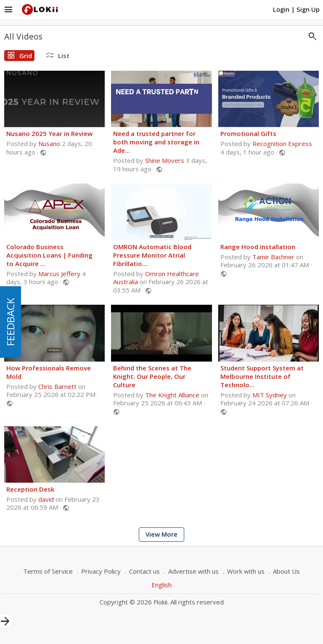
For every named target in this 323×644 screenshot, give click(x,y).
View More (161, 534)
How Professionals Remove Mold (49, 372)
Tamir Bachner (273, 257)
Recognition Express (282, 144)
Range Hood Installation (258, 247)
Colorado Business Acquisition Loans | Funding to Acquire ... (49, 255)
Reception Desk (30, 489)
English (161, 585)
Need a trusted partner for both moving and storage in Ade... (156, 142)
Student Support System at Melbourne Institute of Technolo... (262, 376)
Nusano (49, 144)
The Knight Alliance (172, 395)
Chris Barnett (57, 386)
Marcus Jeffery (59, 274)
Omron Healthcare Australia (156, 278)
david (46, 499)
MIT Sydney (270, 395)
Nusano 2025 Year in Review (49, 133)
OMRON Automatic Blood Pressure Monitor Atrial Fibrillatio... (152, 255)
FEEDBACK (10, 322)
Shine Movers (165, 160)
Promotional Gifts (248, 133)
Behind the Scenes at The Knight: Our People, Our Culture (152, 376)
